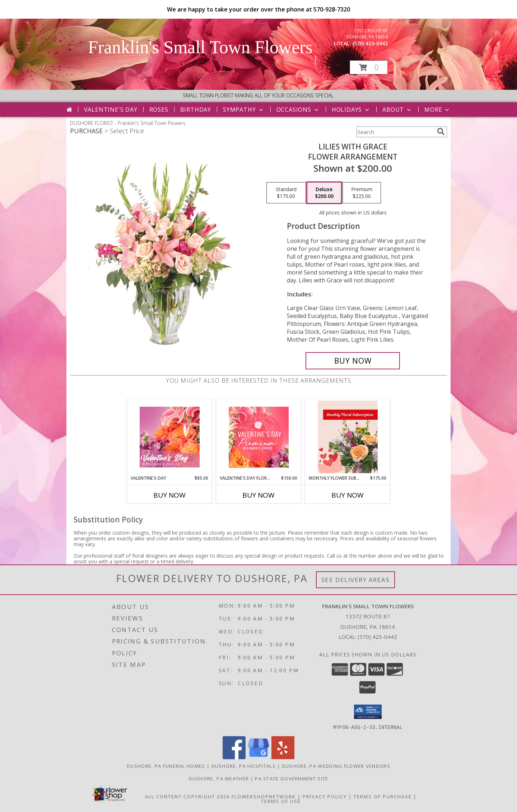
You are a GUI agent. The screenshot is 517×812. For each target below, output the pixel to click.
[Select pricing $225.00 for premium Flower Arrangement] (362, 193)
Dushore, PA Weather (219, 778)
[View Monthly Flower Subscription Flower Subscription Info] (348, 437)
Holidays (351, 110)
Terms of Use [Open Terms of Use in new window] (281, 801)
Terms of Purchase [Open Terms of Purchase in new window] (383, 796)
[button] (369, 67)
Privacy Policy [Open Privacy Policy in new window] (325, 796)
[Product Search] (395, 132)
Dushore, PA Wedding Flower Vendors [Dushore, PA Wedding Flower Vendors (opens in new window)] (336, 766)
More (437, 110)
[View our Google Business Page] (258, 757)
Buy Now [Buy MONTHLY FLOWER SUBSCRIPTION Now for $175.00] (348, 495)
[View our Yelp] (283, 757)
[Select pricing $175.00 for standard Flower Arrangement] (286, 193)
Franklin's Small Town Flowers (200, 47)
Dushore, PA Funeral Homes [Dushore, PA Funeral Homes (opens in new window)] (166, 766)
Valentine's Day (111, 110)
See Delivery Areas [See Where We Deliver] (356, 580)
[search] (441, 132)
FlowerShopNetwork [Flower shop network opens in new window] (264, 796)
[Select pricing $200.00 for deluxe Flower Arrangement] (324, 193)
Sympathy (244, 110)
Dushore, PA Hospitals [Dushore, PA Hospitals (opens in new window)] (244, 766)
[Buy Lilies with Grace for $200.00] (353, 361)
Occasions (298, 110)
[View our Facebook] (234, 757)
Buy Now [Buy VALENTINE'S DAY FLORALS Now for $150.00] (258, 495)
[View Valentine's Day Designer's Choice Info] (170, 437)
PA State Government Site (292, 778)
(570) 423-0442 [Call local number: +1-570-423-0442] (370, 43)
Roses (159, 110)
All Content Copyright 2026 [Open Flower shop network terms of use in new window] (187, 796)
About (397, 110)
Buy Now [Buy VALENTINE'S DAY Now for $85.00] (169, 495)
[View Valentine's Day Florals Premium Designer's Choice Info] (259, 437)
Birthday (196, 110)
